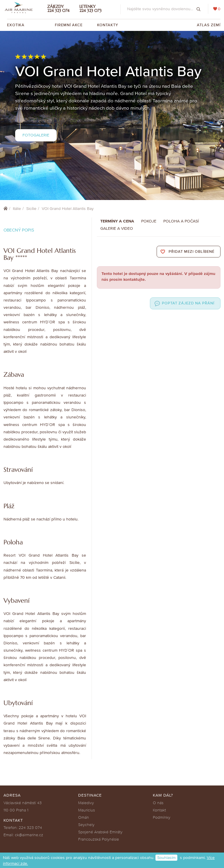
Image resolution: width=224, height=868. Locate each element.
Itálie (17, 209)
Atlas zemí (209, 25)
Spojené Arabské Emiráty (100, 832)
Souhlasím (166, 858)
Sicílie (31, 209)
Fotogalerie (36, 135)
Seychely (86, 825)
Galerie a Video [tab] (117, 228)
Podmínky (162, 817)
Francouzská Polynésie (99, 839)
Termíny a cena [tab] (117, 221)
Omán (84, 817)
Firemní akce (69, 25)
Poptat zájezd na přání (188, 303)
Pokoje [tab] (149, 221)
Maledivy (86, 803)
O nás (158, 803)
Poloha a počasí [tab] (181, 221)
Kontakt (159, 810)
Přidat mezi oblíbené (191, 252)
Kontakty (108, 25)
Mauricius (86, 810)
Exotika (16, 25)
